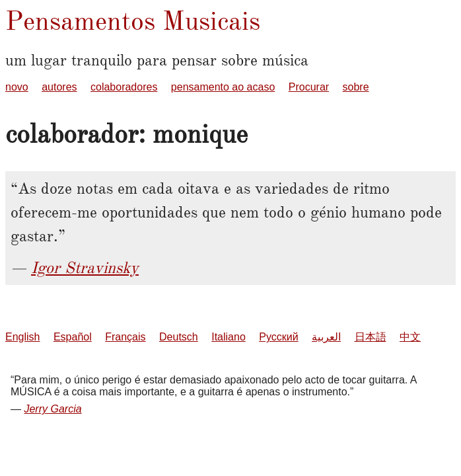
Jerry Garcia (53, 409)
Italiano (229, 337)
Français (125, 337)
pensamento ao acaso (223, 87)
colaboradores (124, 87)
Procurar (309, 87)
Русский (278, 337)
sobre (356, 87)
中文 (410, 337)
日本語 (371, 337)
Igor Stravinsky (85, 268)
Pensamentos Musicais (133, 21)
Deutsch (179, 337)
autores (59, 87)
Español (73, 337)
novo (17, 87)
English (22, 337)
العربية (326, 337)
